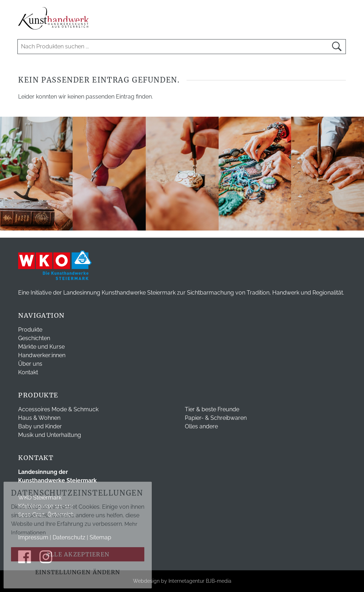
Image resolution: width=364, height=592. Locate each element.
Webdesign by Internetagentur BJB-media (182, 581)
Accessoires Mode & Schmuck (58, 409)
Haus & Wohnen (39, 418)
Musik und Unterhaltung (50, 435)
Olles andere (201, 426)
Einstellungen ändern (78, 572)
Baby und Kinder (40, 426)
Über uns (30, 364)
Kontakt (28, 372)
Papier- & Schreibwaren (216, 418)
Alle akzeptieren (78, 554)
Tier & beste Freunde (212, 409)
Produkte (30, 330)
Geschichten (34, 338)
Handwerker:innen (42, 355)
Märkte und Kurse (41, 347)
